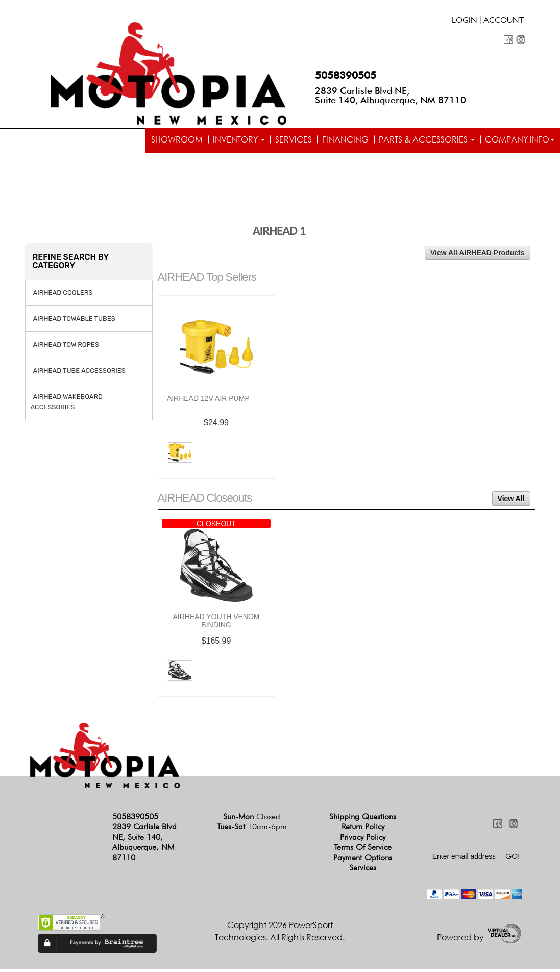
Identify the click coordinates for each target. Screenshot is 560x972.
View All (511, 502)
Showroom (177, 139)
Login (465, 21)
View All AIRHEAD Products (478, 255)
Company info (520, 139)
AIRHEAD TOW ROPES (66, 347)
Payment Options (363, 860)
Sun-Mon (252, 820)
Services (294, 139)
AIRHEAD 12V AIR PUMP (208, 401)
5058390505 (346, 75)
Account (504, 21)
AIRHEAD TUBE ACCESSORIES (79, 373)
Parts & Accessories (427, 139)
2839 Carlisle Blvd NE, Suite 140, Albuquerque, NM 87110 (391, 95)
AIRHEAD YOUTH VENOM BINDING (216, 624)
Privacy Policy (363, 840)
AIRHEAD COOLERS (63, 295)
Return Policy (363, 830)
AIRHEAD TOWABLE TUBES (74, 321)
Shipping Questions (363, 820)
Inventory (239, 139)
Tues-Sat (252, 830)
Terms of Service (363, 850)
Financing (345, 139)
